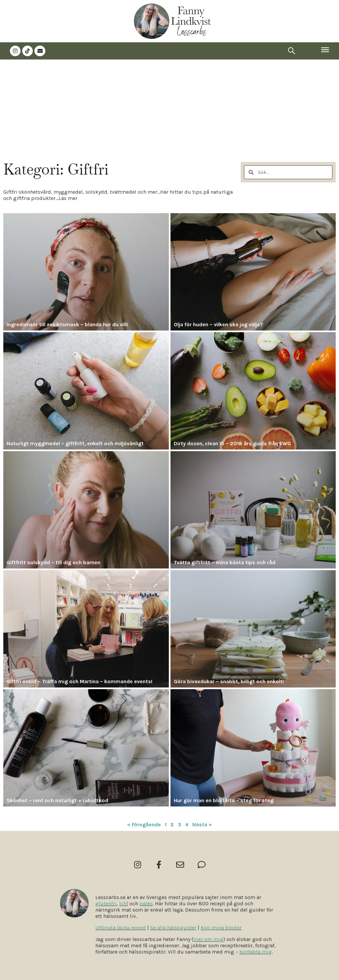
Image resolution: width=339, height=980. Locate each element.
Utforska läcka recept (121, 928)
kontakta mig (256, 952)
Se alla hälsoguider (173, 928)
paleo (146, 903)
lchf (124, 903)
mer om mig (208, 939)
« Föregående (144, 824)
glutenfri (106, 903)
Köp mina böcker (221, 928)
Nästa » (202, 824)
